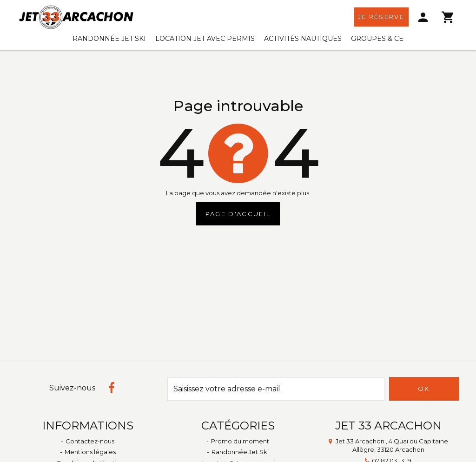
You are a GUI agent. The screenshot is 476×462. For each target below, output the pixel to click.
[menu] (423, 17)
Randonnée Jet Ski (109, 39)
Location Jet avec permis (205, 39)
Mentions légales (90, 452)
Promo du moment (240, 441)
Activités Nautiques (303, 39)
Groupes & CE (377, 39)
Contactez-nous (90, 441)
